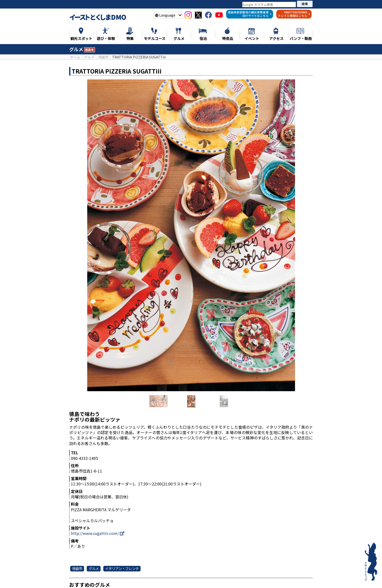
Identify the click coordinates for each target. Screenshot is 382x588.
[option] (191, 236)
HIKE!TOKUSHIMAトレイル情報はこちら (294, 14)
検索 (305, 4)
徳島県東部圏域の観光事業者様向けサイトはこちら (250, 14)
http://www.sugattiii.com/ (98, 533)
